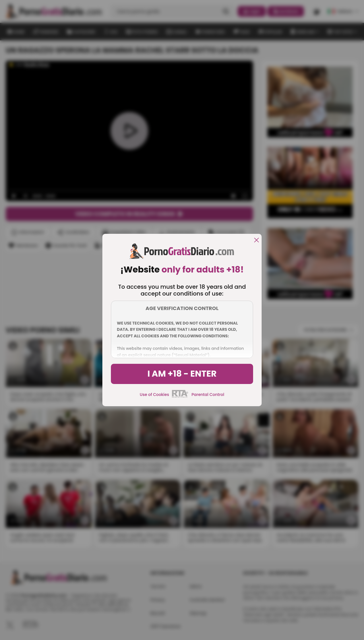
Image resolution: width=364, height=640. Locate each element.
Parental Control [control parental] (208, 395)
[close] (257, 240)
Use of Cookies (155, 395)
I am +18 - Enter (182, 374)
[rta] (180, 397)
